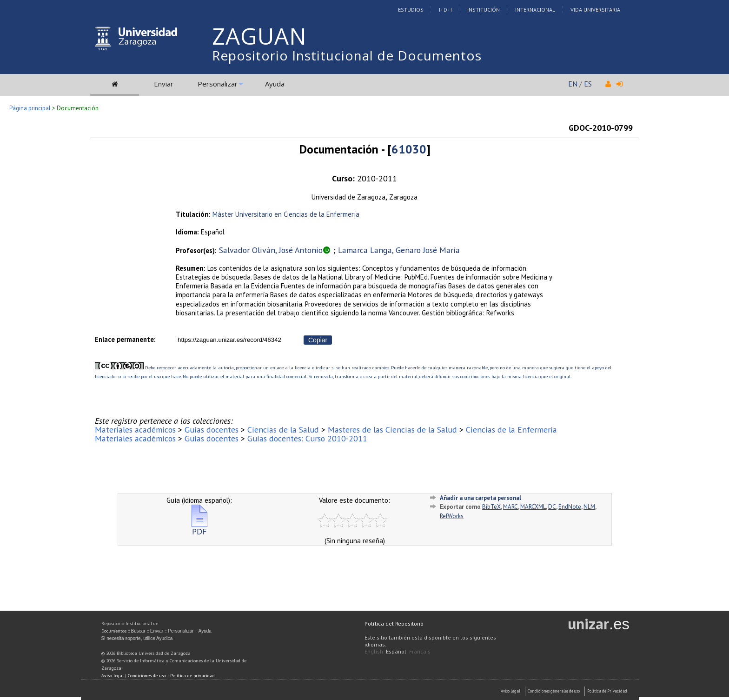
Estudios (411, 10)
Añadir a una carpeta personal (480, 498)
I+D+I (445, 10)
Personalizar (218, 84)
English (374, 651)
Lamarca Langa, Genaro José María (399, 250)
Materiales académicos (135, 430)
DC (552, 507)
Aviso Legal (510, 691)
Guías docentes (212, 430)
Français (420, 651)
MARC (510, 507)
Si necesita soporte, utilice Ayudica (137, 638)
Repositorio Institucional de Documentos (347, 55)
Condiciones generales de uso (554, 691)
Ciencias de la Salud (283, 430)
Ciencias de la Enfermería (511, 430)
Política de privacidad (192, 676)
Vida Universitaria (595, 10)
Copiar (318, 340)
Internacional (535, 10)
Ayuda (275, 84)
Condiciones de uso (147, 676)
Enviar (164, 84)
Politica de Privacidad (607, 691)
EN (573, 84)
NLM (589, 507)
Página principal (30, 108)
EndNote (570, 507)
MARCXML (533, 507)
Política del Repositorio (394, 623)
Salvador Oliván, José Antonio (271, 250)
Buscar (138, 631)
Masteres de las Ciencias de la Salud (392, 430)
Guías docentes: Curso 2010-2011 (307, 438)
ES (588, 84)
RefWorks (452, 516)
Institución (484, 10)
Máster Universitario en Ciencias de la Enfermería (286, 214)
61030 (409, 149)
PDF (199, 528)
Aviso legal (113, 676)
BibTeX (491, 507)
